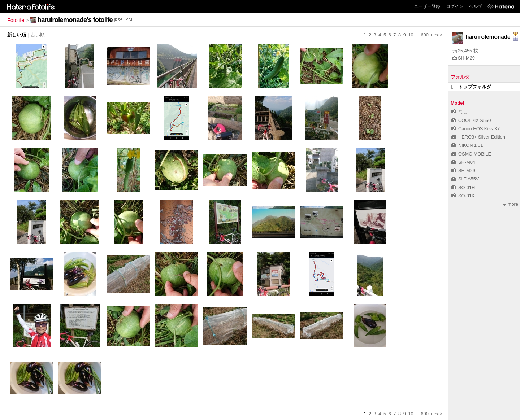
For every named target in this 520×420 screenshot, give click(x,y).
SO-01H (463, 187)
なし (460, 112)
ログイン (455, 6)
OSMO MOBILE (471, 154)
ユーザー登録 (427, 6)
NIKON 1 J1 (467, 145)
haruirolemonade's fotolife (75, 20)
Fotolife (16, 20)
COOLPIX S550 (471, 120)
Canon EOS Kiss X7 (476, 129)
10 (411, 35)
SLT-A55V (465, 179)
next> (437, 35)
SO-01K (463, 196)
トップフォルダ (471, 87)
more (511, 204)
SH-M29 (463, 58)
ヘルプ (476, 6)
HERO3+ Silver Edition (478, 137)
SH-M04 (463, 162)
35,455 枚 (465, 51)
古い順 (38, 35)
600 (424, 35)
